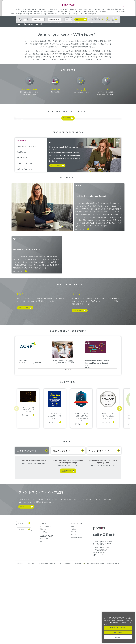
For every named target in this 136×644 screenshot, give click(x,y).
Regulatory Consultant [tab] (24, 241)
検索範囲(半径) (68, 57)
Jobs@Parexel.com (79, 14)
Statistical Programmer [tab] (24, 247)
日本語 (117, 18)
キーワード (35, 57)
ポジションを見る (56, 244)
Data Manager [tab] (22, 230)
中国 (41, 628)
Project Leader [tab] (22, 236)
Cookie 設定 (118, 637)
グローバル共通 (44, 625)
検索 (77, 60)
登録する (22, 593)
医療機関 (73, 616)
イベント (101, 22)
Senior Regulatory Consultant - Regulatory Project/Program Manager (68, 548)
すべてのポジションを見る (110, 60)
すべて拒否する (118, 632)
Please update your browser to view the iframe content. (68, 442)
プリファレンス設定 (45, 613)
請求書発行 (43, 616)
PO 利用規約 (43, 619)
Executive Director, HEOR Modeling (33, 547)
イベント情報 (21, 616)
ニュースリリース (76, 621)
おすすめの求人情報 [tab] (27, 537)
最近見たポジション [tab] (63, 537)
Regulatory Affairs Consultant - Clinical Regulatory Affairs (103, 548)
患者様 (73, 613)
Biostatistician (55, 221)
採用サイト (74, 619)
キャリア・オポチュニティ (57, 22)
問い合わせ (20, 610)
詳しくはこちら (80, 307)
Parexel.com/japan (99, 642)
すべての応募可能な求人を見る (66, 557)
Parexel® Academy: (76, 624)
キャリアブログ (90, 22)
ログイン (104, 18)
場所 (49, 57)
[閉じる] (132, 615)
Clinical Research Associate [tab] (26, 224)
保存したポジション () (91, 18)
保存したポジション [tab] (99, 537)
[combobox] (55, 60)
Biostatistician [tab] (22, 219)
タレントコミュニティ (113, 22)
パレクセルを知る (75, 22)
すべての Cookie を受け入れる (118, 628)
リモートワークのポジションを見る (96, 60)
